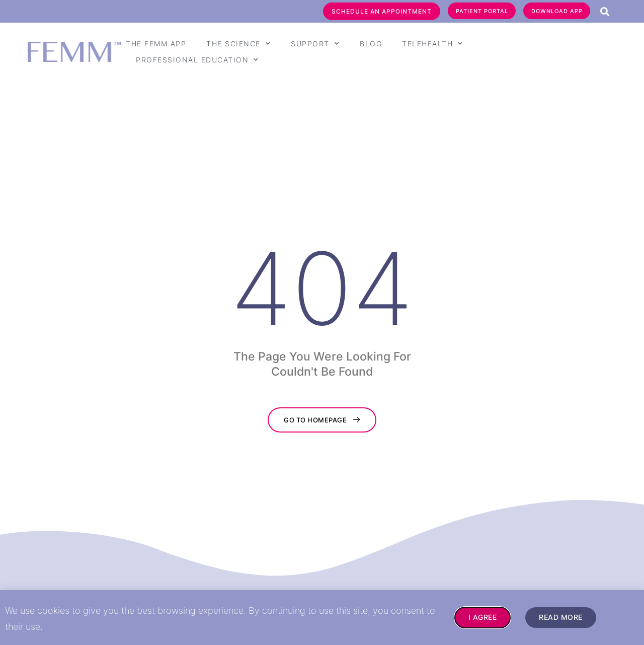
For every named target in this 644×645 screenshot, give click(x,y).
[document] (322, 322)
